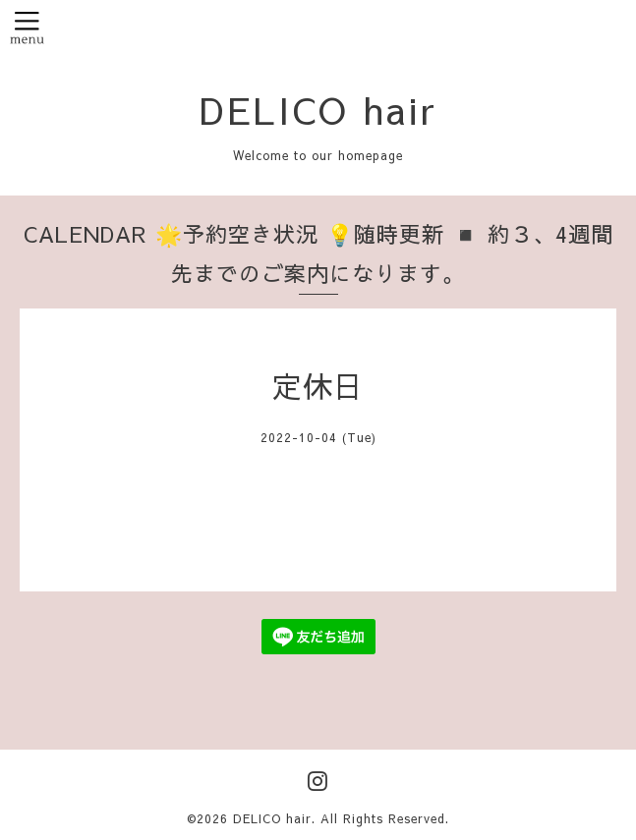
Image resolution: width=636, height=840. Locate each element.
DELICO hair (318, 109)
